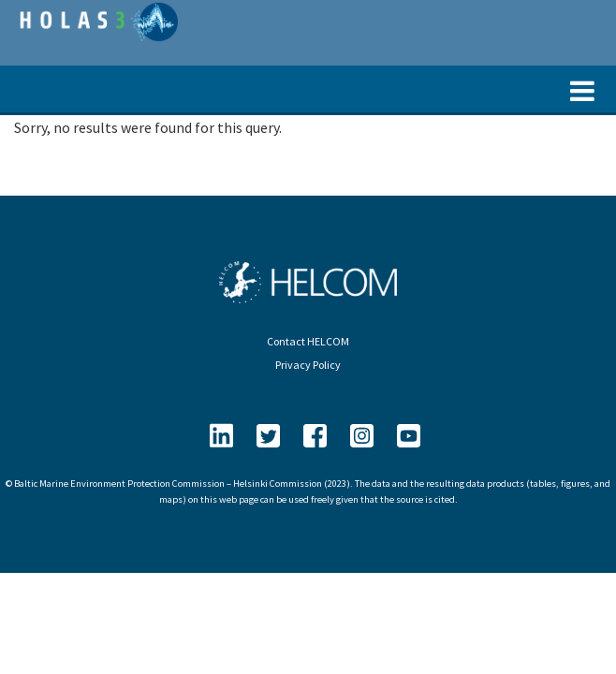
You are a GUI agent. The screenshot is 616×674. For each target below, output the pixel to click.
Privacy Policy (308, 365)
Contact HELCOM (308, 341)
